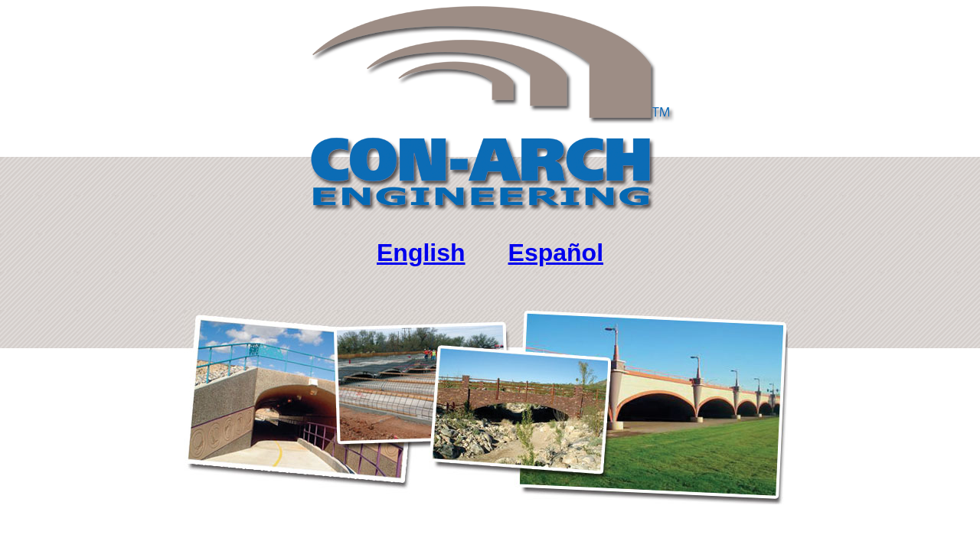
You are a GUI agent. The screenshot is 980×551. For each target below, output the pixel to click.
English (421, 253)
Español (556, 253)
